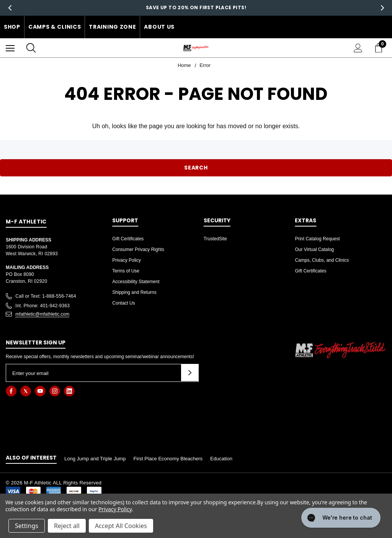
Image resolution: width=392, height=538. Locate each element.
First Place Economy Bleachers (168, 459)
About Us (159, 27)
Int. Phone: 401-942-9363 (42, 306)
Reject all (67, 526)
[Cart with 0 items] (380, 48)
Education (221, 459)
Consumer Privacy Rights (138, 249)
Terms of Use (126, 271)
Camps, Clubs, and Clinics (322, 260)
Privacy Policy (127, 260)
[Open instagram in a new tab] (55, 391)
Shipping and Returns (134, 292)
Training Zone (112, 27)
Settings (27, 526)
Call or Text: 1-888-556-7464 (46, 296)
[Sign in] (358, 48)
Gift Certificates (128, 239)
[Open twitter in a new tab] (26, 391)
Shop (12, 27)
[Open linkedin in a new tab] (69, 391)
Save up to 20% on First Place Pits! (196, 7)
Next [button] (382, 8)
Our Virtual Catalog (314, 249)
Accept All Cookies (121, 526)
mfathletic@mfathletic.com (42, 314)
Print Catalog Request (317, 239)
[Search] (31, 48)
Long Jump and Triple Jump (95, 459)
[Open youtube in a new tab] (40, 391)
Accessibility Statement (136, 282)
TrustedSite (215, 239)
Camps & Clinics (55, 27)
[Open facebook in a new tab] (11, 391)
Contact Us (123, 303)
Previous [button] (10, 8)
